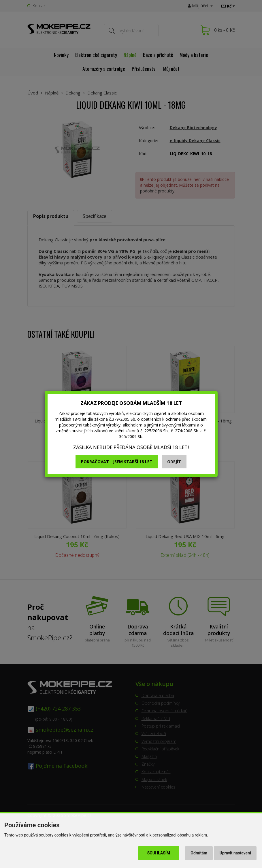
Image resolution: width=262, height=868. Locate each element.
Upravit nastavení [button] (235, 853)
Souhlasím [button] (159, 853)
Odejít (174, 462)
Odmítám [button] (199, 853)
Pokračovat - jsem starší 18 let (117, 462)
